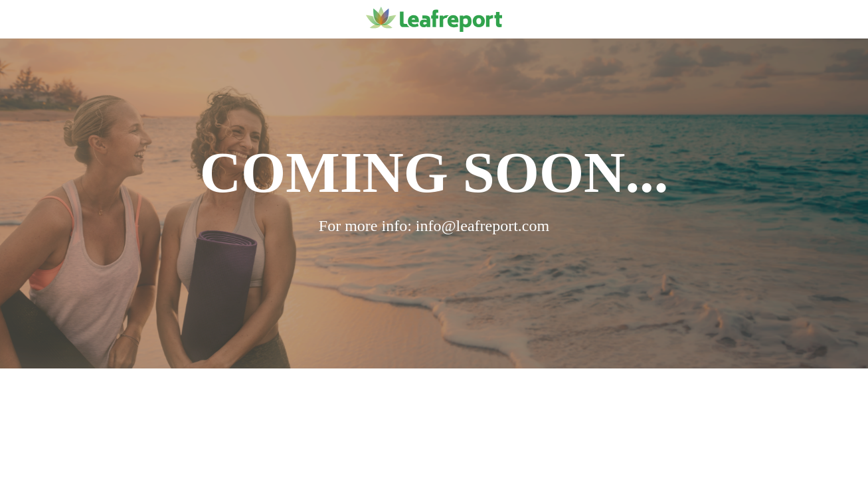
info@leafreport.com (482, 226)
